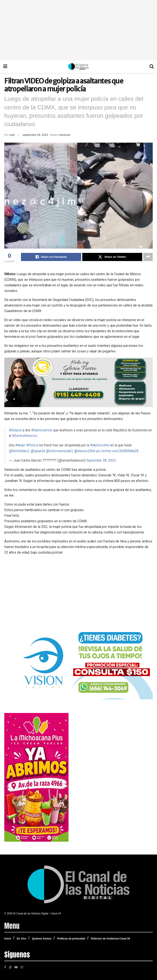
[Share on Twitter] (112, 257)
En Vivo (21, 939)
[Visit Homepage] (78, 66)
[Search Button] (152, 66)
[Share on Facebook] (51, 257)
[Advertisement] (78, 30)
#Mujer (20, 445)
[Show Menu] (5, 66)
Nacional (65, 135)
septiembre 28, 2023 (35, 135)
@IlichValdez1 (19, 451)
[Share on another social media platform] (148, 257)
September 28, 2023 (101, 460)
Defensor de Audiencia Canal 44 (110, 939)
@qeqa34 (38, 451)
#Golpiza (15, 430)
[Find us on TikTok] (10, 967)
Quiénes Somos (42, 939)
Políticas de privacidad (71, 939)
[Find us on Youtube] (16, 967)
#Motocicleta (100, 445)
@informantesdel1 (59, 451)
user (12, 135)
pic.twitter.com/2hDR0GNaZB (117, 451)
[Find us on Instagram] (22, 967)
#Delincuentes (42, 430)
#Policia (32, 445)
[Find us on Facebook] (5, 967)
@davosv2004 (84, 451)
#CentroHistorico (25, 436)
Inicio (8, 939)
